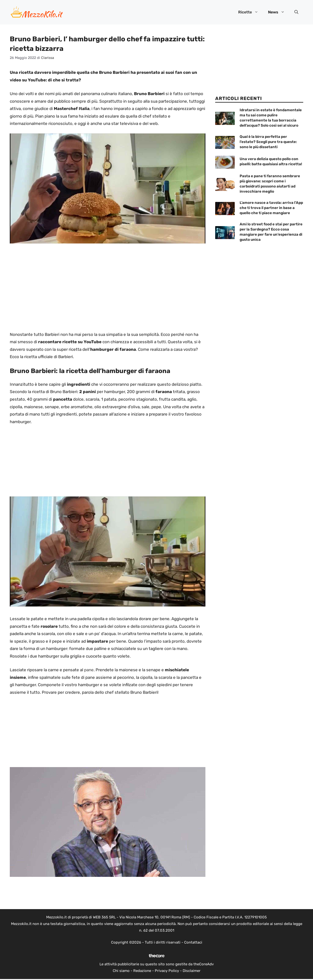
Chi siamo (121, 971)
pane (89, 670)
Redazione (142, 971)
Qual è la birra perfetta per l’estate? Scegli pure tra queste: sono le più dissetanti (268, 142)
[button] (296, 12)
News (279, 12)
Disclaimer (192, 971)
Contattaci (193, 942)
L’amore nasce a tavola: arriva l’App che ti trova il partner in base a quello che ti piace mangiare (271, 208)
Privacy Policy (167, 971)
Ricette (251, 12)
